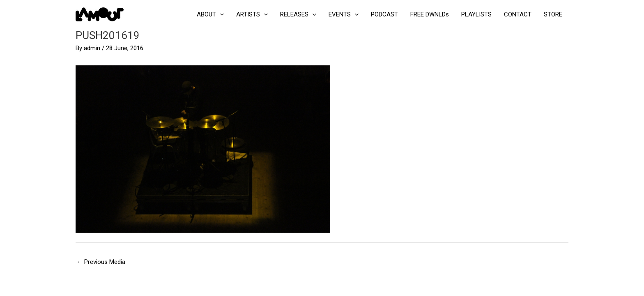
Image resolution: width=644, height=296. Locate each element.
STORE (553, 14)
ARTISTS (252, 14)
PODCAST (384, 14)
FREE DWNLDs (430, 14)
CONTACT (518, 14)
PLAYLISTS (476, 14)
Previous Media (101, 262)
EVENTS (344, 14)
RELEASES (298, 14)
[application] (220, 14)
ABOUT (210, 14)
